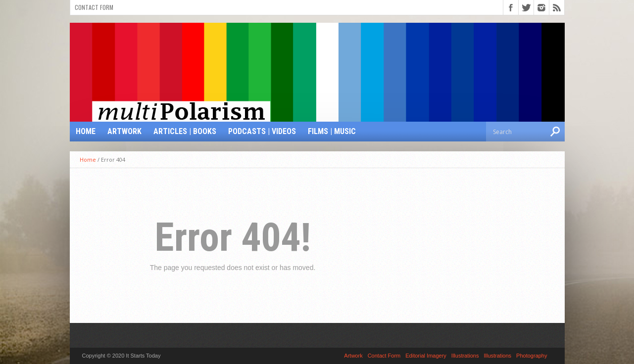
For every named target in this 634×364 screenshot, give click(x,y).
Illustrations (465, 356)
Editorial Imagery (426, 356)
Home (86, 131)
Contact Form (94, 7)
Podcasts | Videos (262, 131)
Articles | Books (185, 131)
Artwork (124, 131)
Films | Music (332, 131)
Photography (532, 356)
